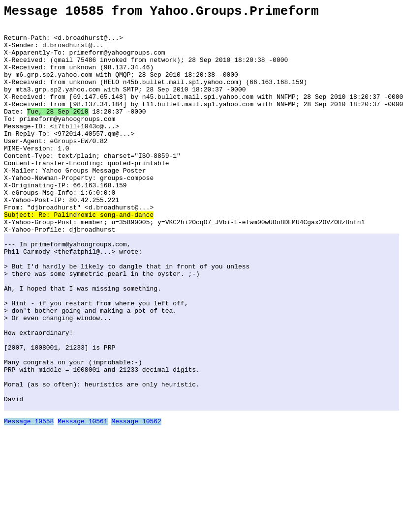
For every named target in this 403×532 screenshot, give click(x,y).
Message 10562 (136, 503)
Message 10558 (29, 503)
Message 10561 (82, 503)
